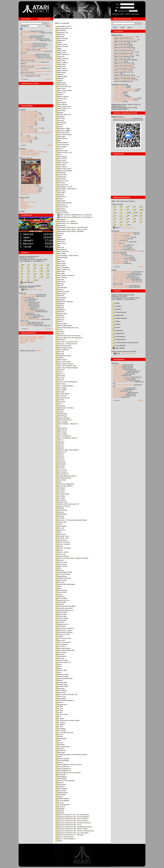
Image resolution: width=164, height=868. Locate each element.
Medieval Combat (62, 292)
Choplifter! (24, 299)
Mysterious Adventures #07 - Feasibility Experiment (74, 827)
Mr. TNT (59, 726)
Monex (59, 588)
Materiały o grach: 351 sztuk (29, 191)
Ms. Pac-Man (61, 730)
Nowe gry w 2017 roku (27, 125)
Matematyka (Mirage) (63, 203)
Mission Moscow (62, 556)
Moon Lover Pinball (63, 642)
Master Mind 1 (61, 167)
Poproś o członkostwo (132, 14)
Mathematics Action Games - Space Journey (71, 229)
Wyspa (23, 313)
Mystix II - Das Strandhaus (65, 839)
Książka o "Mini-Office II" (120, 58)
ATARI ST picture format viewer (123, 64)
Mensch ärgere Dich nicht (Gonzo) (68, 336)
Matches (59, 199)
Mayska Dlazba (61, 257)
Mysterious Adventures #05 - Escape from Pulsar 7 (73, 823)
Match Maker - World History (66, 189)
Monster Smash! (62, 618)
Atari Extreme (25, 36)
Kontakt (22, 211)
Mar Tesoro (60, 119)
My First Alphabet (62, 801)
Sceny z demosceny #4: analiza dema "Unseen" (35, 71)
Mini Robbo (60, 496)
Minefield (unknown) (63, 478)
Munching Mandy (62, 761)
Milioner (59, 440)
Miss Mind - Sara (62, 538)
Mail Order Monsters (63, 87)
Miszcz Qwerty (61, 566)
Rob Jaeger (116, 254)
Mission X (60, 560)
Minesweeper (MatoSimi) (65, 484)
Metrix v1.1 (60, 374)
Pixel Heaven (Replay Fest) (121, 71)
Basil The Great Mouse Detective (31, 319)
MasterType (60, 183)
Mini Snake (60, 498)
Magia (58, 42)
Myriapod (60, 811)
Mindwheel (60, 466)
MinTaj (59, 524)
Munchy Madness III (63, 769)
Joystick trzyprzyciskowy (120, 380)
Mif (57, 426)
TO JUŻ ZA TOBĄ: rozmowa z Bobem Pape (126, 251)
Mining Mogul (61, 514)
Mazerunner (60, 281)
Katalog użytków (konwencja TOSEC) (124, 352)
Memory (59, 322)
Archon (23, 315)
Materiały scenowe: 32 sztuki (30, 187)
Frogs (22, 298)
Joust (22, 301)
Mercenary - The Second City (66, 344)
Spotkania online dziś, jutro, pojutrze (32, 51)
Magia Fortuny (61, 44)
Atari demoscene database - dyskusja (31, 338)
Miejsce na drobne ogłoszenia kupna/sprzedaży (128, 282)
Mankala (59, 113)
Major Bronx (60, 88)
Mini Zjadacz (61, 500)
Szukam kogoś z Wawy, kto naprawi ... (125, 77)
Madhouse (60, 36)
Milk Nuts (60, 444)
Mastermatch (61, 177)
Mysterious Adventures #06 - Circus (68, 825)
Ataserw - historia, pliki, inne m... (123, 49)
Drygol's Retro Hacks (27, 207)
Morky (58, 668)
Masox (59, 155)
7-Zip (36, 290)
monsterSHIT (61, 620)
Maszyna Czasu (62, 185)
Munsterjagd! (61, 779)
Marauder (60, 121)
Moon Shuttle (61, 652)
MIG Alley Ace (61, 428)
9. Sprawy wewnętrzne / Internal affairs (125, 98)
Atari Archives (25, 205)
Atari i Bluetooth (118, 365)
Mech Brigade (61, 288)
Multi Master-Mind (62, 747)
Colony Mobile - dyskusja (28, 340)
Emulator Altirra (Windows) (29, 155)
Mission (59, 550)
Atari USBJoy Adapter (120, 275)
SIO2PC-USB (117, 366)
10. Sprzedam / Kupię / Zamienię (123, 100)
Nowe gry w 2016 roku (27, 130)
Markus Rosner (61, 139)
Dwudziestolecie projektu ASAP (30, 62)
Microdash (60, 392)
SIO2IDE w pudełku (119, 394)
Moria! (58, 666)
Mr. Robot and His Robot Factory (67, 720)
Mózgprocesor (61, 705)
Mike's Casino (61, 432)
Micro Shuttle (61, 390)
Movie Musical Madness (64, 700)
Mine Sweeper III (62, 474)
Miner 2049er (61, 480)
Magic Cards (61, 50)
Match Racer (61, 191)
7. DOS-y (116, 321)
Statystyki (23, 343)
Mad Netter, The (62, 32)
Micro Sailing (61, 388)
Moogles (59, 636)
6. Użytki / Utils (117, 94)
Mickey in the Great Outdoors (66, 382)
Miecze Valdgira (62, 422)
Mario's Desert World (63, 135)
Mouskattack (61, 698)
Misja (58, 532)
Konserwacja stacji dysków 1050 (31, 119)
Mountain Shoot (62, 686)
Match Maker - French (64, 187)
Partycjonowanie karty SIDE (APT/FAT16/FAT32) (36, 133)
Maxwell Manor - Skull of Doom (67, 256)
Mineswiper (60, 488)
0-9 (22, 265)
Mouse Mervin (61, 690)
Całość (25, 289)
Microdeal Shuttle (62, 394)
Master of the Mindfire (64, 171)
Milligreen (60, 448)
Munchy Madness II (63, 767)
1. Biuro (116, 303)
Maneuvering (61, 98)
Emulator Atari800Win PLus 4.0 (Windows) (34, 152)
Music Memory (61, 789)
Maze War (60, 280)
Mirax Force (60, 530)
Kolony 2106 (24, 308)
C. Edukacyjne (118, 333)
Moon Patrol (60, 646)
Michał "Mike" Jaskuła (120, 239)
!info (128, 212)
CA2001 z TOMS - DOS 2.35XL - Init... (125, 40)
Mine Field (60, 468)
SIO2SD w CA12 (118, 369)
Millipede (59, 454)
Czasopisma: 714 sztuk (28, 185)
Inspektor (23, 324)
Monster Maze (61, 616)
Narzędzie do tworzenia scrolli (30, 114)
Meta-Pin (59, 358)
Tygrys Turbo (117, 376)
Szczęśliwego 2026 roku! (28, 57)
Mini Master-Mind (62, 494)
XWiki (22, 201)
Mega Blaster (61, 298)
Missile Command (62, 542)
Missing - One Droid (63, 548)
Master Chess (61, 159)
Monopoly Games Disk (64, 608)
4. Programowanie (119, 312)
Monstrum (60, 622)
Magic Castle (61, 52)
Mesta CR (60, 352)
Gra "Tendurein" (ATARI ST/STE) (123, 67)
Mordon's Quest (62, 660)
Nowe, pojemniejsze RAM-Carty (123, 272)
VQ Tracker (116, 74)
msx (135, 216)
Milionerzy (60, 442)
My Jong (59, 803)
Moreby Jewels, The (63, 662)
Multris (59, 757)
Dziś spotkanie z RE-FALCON (30, 33)
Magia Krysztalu (62, 46)
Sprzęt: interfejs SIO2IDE (121, 285)
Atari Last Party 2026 (27, 56)
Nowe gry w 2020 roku (27, 122)
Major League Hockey (64, 90)
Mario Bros (24, 304)
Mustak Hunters (62, 793)
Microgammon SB (62, 398)
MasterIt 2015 (61, 175)
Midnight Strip (61, 414)
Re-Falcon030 (25, 31)
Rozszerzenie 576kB (119, 388)
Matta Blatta (60, 239)
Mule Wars (60, 744)
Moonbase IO (61, 656)
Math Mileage (61, 211)
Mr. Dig (59, 710)
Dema (129, 28)
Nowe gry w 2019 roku (27, 124)
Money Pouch (61, 592)
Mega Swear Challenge (64, 302)
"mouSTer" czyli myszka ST (121, 273)
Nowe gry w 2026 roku (27, 54)
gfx (141, 210)
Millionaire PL (61, 452)
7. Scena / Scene (118, 95)
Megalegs (60, 308)
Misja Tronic (60, 534)
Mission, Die (60, 554)
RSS (48, 26)
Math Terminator (62, 213)
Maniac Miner (61, 103)
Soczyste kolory (118, 389)
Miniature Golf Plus (63, 506)
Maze (58, 260)
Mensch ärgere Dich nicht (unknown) (69, 338)
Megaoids (60, 312)
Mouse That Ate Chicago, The (66, 694)
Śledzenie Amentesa (119, 248)
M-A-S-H (59, 149)
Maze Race (60, 271)
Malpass (59, 94)
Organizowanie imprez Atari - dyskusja (32, 337)
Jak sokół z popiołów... (27, 39)
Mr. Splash (60, 724)
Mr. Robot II (60, 722)
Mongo (59, 594)
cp (141, 206)
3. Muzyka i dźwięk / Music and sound (125, 89)
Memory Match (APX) (63, 326)
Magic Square (61, 68)
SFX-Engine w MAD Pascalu (29, 113)
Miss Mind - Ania (62, 536)
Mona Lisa (60, 582)
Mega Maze (60, 300)
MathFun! (60, 233)
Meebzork (60, 296)
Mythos (59, 841)
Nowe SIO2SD (117, 368)
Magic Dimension (62, 54)
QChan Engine (25, 142)
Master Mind (60, 165)
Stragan (114, 270)
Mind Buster (60, 462)
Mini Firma (60, 492)
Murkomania (61, 785)
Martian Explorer (62, 143)
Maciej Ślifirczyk (118, 259)
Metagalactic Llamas (63, 356)
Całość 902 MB (118, 348)
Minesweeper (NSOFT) (64, 486)
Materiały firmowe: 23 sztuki (29, 190)
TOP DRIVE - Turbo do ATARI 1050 (124, 80)
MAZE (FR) (60, 261)
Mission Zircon (61, 562)
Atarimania (24, 204)
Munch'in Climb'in (62, 759)
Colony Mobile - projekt (27, 341)
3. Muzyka (117, 309)
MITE (58, 568)
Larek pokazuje (25, 127)
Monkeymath (61, 602)
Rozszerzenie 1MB (119, 379)
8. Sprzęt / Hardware (119, 97)
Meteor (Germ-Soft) (63, 362)
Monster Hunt (61, 614)
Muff (58, 740)
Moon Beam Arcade (63, 638)
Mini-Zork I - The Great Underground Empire (71, 520)
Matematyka (60, 201)
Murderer (59, 783)
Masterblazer (61, 173)
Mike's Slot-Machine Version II (66, 438)
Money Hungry (61, 590)
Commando (24, 302)
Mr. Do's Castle (61, 714)
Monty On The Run (63, 634)
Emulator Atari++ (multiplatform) (30, 153)
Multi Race (60, 749)
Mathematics (61, 225)
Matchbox (60, 195)
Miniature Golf (61, 502)
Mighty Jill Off (61, 430)
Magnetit (59, 74)
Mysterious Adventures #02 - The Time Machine (72, 817)
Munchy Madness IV (63, 771)
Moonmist (60, 658)
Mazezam (59, 284)
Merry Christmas (62, 350)
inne (35, 280)
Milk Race (60, 446)
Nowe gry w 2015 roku (27, 131)
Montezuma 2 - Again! (64, 630)
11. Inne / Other (118, 101)
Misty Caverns (61, 564)
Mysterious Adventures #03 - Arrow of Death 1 (72, 819)
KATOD (115, 243)
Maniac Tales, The (62, 108)
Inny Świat (24, 322)
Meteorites (60, 370)
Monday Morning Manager (65, 584)
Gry (116, 28)
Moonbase (60, 654)
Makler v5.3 (60, 93)
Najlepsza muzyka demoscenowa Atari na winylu (36, 59)
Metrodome (60, 376)
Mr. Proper (60, 719)
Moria (58, 664)
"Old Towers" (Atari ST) (28, 295)
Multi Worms (61, 751)
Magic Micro (60, 60)
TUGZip (40, 290)
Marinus (59, 127)
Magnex (59, 80)
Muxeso (59, 797)
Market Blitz (60, 137)
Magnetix (59, 78)
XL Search (24, 208)
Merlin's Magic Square (64, 348)
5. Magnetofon (118, 315)
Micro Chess (61, 384)
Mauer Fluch (61, 243)
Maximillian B (61, 249)
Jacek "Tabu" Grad (119, 256)
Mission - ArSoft (62, 552)
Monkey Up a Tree (62, 600)
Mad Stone (60, 34)
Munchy (59, 763)
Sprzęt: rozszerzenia (119, 278)
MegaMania (60, 310)
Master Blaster (61, 157)
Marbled (59, 125)
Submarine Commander (28, 296)
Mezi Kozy (60, 378)
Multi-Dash (60, 753)
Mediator (59, 290)
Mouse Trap (60, 696)
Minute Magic (61, 526)
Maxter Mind (60, 253)
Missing (59, 546)
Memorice (60, 320)
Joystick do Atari (118, 374)
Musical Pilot (61, 791)
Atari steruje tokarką (119, 396)
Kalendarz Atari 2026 (27, 45)
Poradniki (22, 110)
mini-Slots (60, 518)
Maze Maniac (61, 265)
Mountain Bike (61, 682)
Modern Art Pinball (63, 574)
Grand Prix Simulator (27, 325)
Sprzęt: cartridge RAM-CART (122, 281)
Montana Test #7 (62, 624)
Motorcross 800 (62, 674)
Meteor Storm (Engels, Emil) (66, 366)
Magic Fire (60, 56)
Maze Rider (60, 274)
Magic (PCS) (60, 64)
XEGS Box (116, 391)
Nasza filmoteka (25, 47)
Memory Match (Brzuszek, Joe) (67, 328)
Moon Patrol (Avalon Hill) (65, 650)
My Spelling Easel (62, 805)
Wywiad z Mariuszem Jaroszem (123, 233)
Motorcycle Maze (62, 676)
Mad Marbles (61, 30)
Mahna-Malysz (61, 84)
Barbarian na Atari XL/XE (121, 46)
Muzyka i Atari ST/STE (120, 43)
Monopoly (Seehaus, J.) (64, 610)
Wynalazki (115, 363)
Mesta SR (60, 354)
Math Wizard (61, 219)
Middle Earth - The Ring (64, 408)
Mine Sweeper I (61, 472)
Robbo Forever (25, 307)
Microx (59, 404)
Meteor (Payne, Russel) (64, 364)
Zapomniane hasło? (118, 14)
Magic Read (60, 66)
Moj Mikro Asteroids (63, 578)
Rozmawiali (115, 231)
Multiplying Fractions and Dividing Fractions (71, 755)
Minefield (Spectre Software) (66, 476)
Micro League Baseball (64, 386)
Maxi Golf (60, 247)
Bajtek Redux (25, 194)
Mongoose (60, 596)
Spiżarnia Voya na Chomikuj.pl (30, 193)
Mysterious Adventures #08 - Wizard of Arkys (71, 829)
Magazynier (60, 40)
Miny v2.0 (60, 528)
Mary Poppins (61, 147)
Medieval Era (61, 294)
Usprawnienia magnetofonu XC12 (31, 117)
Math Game (60, 209)
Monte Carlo (60, 626)
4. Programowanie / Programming (123, 91)
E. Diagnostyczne (119, 339)
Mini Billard (60, 490)
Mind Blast (60, 460)
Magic (58, 48)
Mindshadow (61, 464)
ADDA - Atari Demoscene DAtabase (123, 201)
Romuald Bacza (118, 246)
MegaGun (60, 306)
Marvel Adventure (62, 145)
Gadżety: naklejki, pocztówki (122, 279)
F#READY (116, 240)
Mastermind (60, 179)
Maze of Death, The (63, 270)
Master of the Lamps (63, 169)
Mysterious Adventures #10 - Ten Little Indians (72, 833)
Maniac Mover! (61, 104)
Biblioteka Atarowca (26, 158)
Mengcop (59, 334)
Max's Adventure (62, 251)
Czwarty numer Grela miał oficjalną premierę (34, 65)
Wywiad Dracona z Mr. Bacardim (123, 234)
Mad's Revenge (61, 38)
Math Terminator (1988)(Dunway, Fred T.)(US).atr (75, 215)
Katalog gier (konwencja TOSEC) (30, 286)
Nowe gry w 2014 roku (27, 139)
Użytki (122, 28)
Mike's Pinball (61, 434)
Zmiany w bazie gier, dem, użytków (124, 52)
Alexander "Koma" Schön (121, 257)
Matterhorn (60, 241)
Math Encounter (62, 207)
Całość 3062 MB (27, 282)
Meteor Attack (61, 360)
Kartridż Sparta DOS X (28, 116)
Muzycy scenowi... (118, 61)
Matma (59, 235)
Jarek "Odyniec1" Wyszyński (122, 260)
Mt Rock (59, 737)
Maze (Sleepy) (61, 278)
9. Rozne (116, 327)
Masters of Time (62, 181)
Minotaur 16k (61, 522)
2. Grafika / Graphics (119, 88)
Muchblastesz (61, 739)
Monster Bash (61, 612)
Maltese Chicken (62, 97)
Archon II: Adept (26, 310)
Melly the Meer (61, 314)
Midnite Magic (61, 416)
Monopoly (60, 604)
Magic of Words (62, 62)
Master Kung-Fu (62, 163)
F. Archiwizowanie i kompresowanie (125, 343)
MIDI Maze (60, 410)
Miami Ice (60, 380)
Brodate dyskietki (26, 44)
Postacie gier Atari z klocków (29, 40)
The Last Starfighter (27, 316)
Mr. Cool (59, 708)
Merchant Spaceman (63, 346)
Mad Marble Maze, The (64, 28)
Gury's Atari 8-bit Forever (28, 202)
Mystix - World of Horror (64, 837)
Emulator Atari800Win (27, 150)
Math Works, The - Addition (65, 221)
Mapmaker (60, 117)
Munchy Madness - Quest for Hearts (68, 765)
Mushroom (60, 787)
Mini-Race (60, 516)
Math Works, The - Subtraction (67, 223)
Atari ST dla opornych (27, 137)
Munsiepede (60, 775)
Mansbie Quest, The (63, 115)
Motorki (59, 680)
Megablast (60, 304)
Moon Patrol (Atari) (63, 648)
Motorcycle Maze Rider (64, 678)
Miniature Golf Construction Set (67, 504)
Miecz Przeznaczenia (63, 420)
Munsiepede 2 (61, 777)
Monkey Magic (61, 598)
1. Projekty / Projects (119, 86)
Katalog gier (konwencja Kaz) (29, 256)
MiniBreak (60, 508)
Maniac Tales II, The (63, 107)
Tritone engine (25, 140)
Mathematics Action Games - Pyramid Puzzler (72, 227)
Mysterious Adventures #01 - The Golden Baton (72, 815)
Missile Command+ (63, 544)
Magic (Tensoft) (62, 70)
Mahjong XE (60, 83)
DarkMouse (116, 397)
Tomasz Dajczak (118, 236)
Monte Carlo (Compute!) (64, 628)
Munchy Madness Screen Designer (68, 773)
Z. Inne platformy (119, 346)
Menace (59, 330)
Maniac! (59, 101)
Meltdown (60, 316)
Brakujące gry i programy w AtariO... (124, 55)
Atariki (22, 199)
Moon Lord (60, 640)
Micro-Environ (61, 396)
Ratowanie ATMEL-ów (120, 371)
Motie (58, 672)
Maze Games (61, 263)
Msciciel (59, 734)
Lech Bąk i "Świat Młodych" (121, 237)
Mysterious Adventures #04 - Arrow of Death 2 (72, 821)
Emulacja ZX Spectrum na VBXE (31, 128)
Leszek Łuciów (117, 249)
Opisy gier (23, 293)
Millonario (60, 458)
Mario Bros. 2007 (62, 133)
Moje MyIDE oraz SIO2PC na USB (124, 382)
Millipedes (60, 456)
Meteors (59, 372)
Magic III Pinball (62, 58)
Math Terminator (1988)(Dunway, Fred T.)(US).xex (75, 217)
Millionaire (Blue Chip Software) (67, 450)
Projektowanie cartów (119, 372)
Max (58, 246)
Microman (60, 400)
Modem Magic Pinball (64, 572)
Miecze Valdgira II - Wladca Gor (67, 424)
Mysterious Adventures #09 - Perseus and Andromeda (74, 831)
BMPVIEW (24, 136)
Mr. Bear (59, 706)
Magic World (61, 72)
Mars (58, 141)
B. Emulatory (118, 330)
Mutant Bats (60, 795)
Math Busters (61, 205)
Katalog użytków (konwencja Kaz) (123, 295)
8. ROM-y (116, 324)
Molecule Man (61, 580)
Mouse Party (61, 692)
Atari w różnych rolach (120, 393)
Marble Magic (61, 123)
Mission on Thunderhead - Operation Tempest (72, 558)
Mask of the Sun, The (63, 153)
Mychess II (60, 807)
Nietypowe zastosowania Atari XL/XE (124, 37)
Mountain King (61, 684)
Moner (58, 586)
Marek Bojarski (117, 262)
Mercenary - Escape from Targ (66, 342)
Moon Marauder (62, 644)
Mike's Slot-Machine (63, 436)
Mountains (60, 688)
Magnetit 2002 (61, 76)
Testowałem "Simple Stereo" (122, 377)
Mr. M (58, 716)
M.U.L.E (59, 743)
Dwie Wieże (24, 318)
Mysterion (60, 813)
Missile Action (61, 540)
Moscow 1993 (61, 670)
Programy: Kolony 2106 (120, 276)
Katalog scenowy (117, 204)
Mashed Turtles (61, 151)
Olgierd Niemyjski (118, 263)
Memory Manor (61, 324)
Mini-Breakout (61, 510)
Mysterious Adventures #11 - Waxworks (70, 835)
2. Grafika (116, 306)
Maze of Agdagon (62, 267)
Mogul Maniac (61, 576)
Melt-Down (60, 318)
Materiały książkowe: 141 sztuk (30, 188)
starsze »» (49, 79)
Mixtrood (59, 570)
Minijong (59, 512)
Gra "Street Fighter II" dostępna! (30, 68)
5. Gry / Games (118, 92)
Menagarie (60, 332)
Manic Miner (60, 111)
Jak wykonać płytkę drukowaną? (123, 385)
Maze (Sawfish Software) (65, 275)
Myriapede (60, 809)
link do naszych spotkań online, (122, 118)
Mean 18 (59, 285)
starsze (50, 145)
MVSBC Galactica (62, 799)
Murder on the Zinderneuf (65, 781)
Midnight (59, 412)
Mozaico (59, 702)
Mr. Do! (59, 712)
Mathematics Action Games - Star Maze (69, 231)
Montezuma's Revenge (64, 632)
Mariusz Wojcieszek (119, 245)
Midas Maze (60, 406)
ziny (128, 225)
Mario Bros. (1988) (62, 131)
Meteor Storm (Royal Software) (67, 368)
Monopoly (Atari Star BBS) (65, 606)
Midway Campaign (63, 418)
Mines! (59, 482)
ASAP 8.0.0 (24, 37)
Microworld (60, 402)
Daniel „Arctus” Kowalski (120, 242)
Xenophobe (24, 305)
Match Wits (60, 193)
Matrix (58, 237)
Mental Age (60, 340)
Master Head (61, 161)
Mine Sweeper (61, 470)
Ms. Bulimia (60, 729)
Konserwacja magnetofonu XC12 (31, 120)
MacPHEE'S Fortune (63, 26)
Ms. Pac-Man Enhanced (64, 733)
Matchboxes (60, 197)
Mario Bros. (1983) (62, 129)
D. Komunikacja (119, 337)
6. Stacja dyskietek (120, 318)
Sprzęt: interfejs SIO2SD (120, 287)
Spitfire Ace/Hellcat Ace (28, 312)
